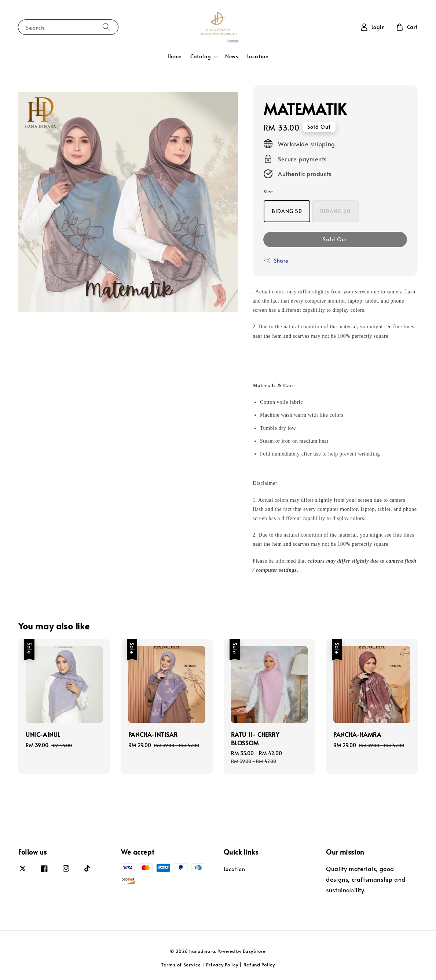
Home (175, 56)
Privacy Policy (222, 965)
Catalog (201, 56)
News (232, 56)
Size (268, 191)
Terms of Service (181, 965)
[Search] (106, 27)
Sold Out (335, 239)
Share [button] (276, 261)
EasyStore (254, 951)
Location (258, 56)
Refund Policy (259, 965)
